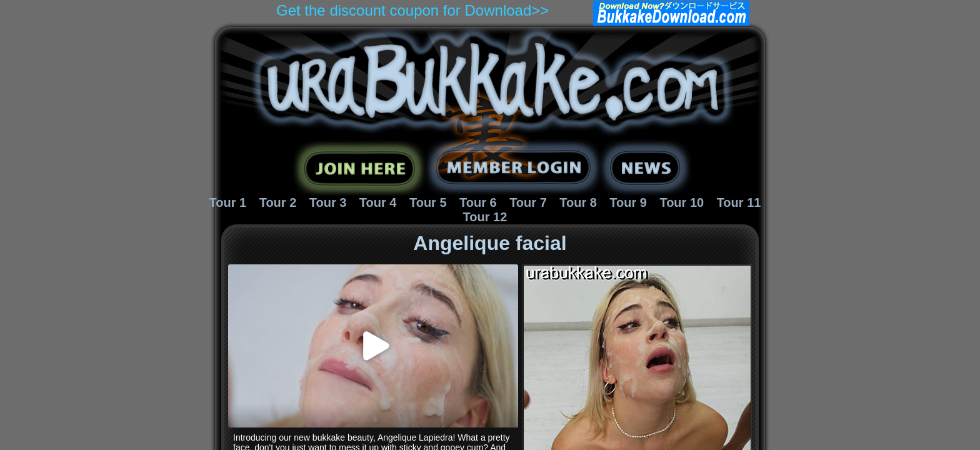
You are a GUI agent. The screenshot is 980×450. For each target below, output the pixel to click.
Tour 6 (478, 202)
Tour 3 (328, 202)
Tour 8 (578, 202)
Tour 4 (378, 202)
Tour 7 (528, 202)
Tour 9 (628, 202)
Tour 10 (682, 202)
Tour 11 (739, 202)
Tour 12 (485, 217)
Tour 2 (278, 202)
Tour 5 (428, 202)
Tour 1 (228, 202)
